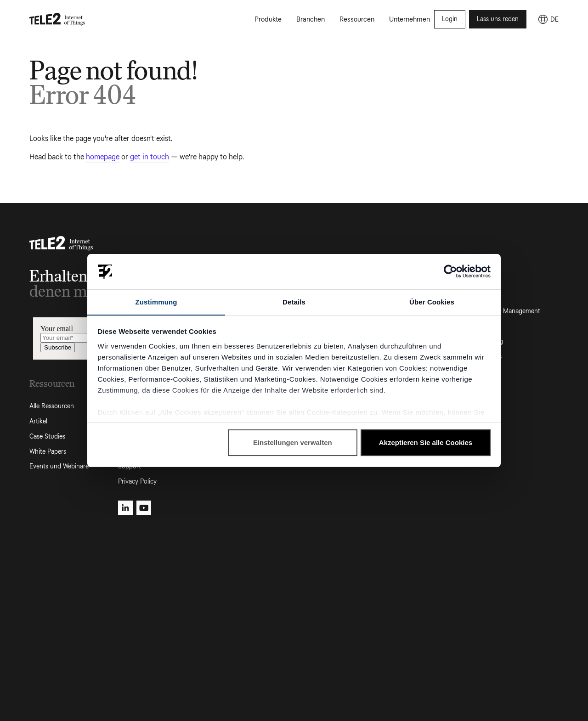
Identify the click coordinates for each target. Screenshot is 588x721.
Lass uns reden (498, 20)
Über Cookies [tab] (432, 301)
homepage (103, 157)
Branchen (311, 20)
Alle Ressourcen (52, 406)
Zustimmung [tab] (156, 301)
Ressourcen (357, 20)
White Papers (48, 452)
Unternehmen (410, 20)
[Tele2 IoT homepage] (57, 20)
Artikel (38, 421)
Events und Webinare (59, 466)
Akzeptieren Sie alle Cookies (426, 443)
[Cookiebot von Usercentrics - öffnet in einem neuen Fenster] (450, 271)
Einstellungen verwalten (293, 443)
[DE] (548, 20)
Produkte (268, 20)
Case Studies (47, 437)
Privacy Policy (137, 482)
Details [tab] (294, 301)
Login (450, 20)
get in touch (150, 157)
